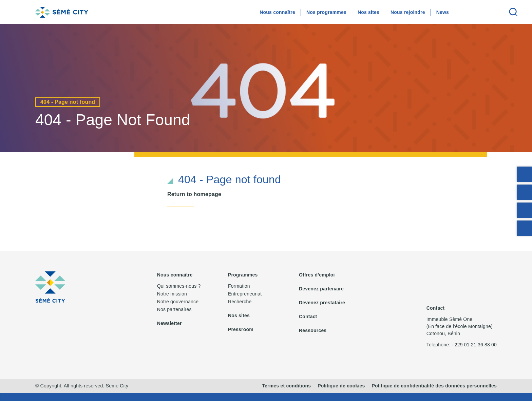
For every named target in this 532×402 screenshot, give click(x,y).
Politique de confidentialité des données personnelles (434, 386)
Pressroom (241, 329)
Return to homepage (194, 194)
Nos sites (368, 12)
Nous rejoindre (408, 12)
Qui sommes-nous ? (179, 286)
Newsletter (169, 323)
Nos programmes (326, 12)
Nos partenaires (174, 309)
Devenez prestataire (322, 303)
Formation (239, 286)
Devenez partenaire (321, 289)
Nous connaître (277, 12)
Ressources (313, 330)
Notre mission (172, 294)
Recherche (240, 302)
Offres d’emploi (317, 275)
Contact (308, 317)
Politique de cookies (341, 386)
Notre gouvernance (178, 302)
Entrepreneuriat (245, 294)
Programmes (243, 275)
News (443, 12)
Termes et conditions (286, 386)
